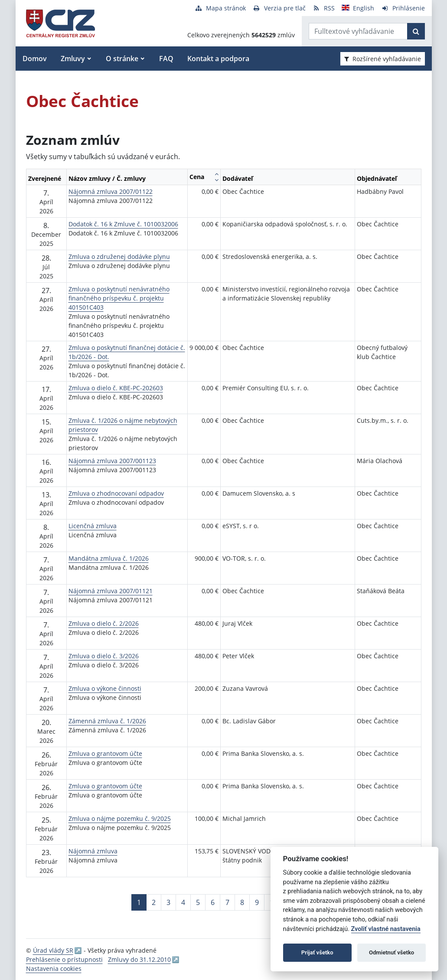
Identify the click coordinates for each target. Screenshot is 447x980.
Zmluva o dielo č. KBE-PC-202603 (116, 388)
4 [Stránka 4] (183, 902)
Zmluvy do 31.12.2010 (139, 959)
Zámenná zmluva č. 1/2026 (107, 721)
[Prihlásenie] (403, 8)
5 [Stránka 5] (198, 902)
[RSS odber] (324, 8)
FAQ (166, 59)
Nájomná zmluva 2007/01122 (111, 191)
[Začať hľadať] (416, 31)
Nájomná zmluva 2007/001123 (112, 461)
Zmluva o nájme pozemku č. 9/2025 (120, 818)
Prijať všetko (317, 952)
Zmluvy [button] (73, 59)
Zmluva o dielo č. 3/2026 (104, 656)
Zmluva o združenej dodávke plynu (119, 256)
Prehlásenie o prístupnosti (64, 959)
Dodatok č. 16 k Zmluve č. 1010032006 (123, 224)
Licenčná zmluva (93, 526)
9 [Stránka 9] (257, 902)
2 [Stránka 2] (154, 902)
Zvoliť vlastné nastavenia (386, 929)
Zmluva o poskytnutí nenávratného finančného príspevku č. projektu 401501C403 (119, 298)
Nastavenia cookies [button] (54, 969)
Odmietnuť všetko (392, 952)
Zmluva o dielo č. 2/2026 (104, 623)
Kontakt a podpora (218, 59)
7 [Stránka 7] (227, 902)
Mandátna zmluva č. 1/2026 (109, 558)
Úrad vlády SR (53, 950)
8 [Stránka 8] (242, 902)
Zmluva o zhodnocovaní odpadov (116, 493)
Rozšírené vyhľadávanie (383, 59)
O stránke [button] (122, 59)
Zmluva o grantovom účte (105, 753)
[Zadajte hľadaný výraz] (358, 31)
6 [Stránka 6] (213, 902)
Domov (35, 59)
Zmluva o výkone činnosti (105, 688)
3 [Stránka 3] (168, 902)
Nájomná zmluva (93, 851)
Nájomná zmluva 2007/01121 (111, 591)
